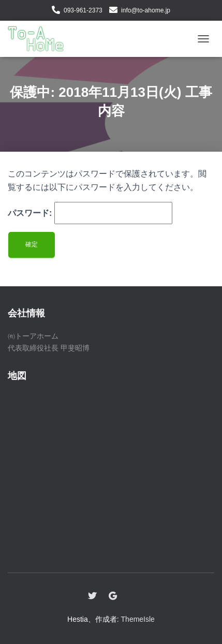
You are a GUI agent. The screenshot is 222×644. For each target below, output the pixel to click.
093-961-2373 (83, 10)
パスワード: (90, 213)
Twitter (92, 596)
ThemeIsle (138, 619)
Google (113, 596)
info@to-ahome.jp (146, 10)
